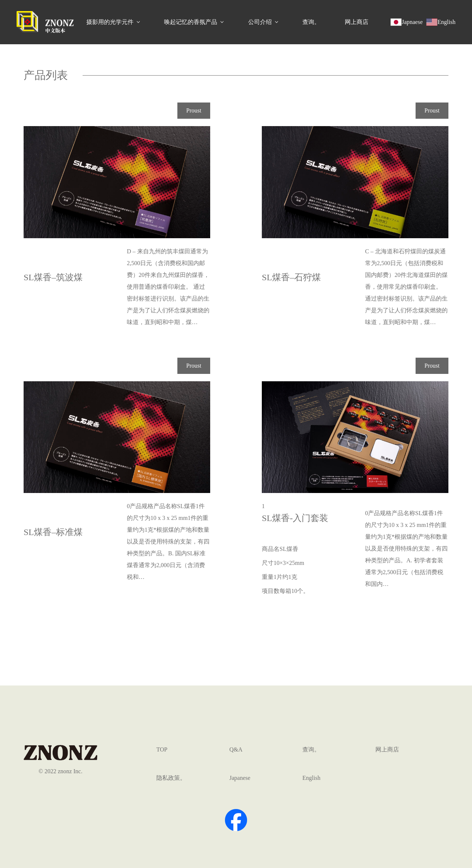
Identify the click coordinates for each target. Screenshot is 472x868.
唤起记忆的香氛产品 (191, 22)
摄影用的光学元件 (110, 22)
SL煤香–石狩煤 (291, 277)
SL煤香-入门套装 (295, 518)
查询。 (311, 22)
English (311, 778)
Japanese (240, 778)
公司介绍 (260, 22)
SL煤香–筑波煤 (53, 277)
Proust (194, 110)
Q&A (236, 749)
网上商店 (357, 22)
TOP (162, 749)
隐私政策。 (171, 778)
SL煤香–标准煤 (53, 532)
